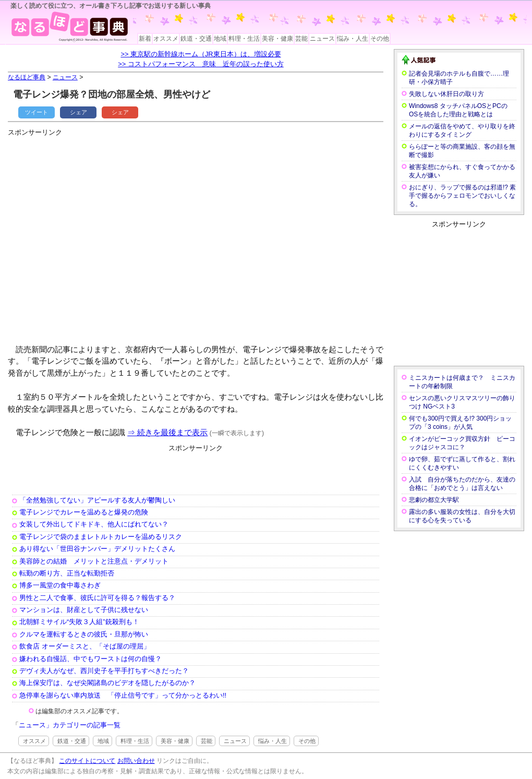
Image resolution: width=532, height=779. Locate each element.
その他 (380, 39)
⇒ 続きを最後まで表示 (167, 432)
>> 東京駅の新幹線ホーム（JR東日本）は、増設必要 (201, 54)
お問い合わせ (136, 761)
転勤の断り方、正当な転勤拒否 (67, 573)
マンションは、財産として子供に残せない (84, 610)
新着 (145, 39)
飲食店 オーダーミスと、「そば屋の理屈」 (85, 646)
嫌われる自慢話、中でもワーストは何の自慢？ (90, 659)
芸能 (301, 39)
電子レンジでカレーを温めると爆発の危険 (84, 512)
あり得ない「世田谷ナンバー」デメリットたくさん (97, 549)
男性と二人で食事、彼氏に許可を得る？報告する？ (97, 598)
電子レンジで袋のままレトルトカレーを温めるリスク (101, 537)
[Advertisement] (98, 236)
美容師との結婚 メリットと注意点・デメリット (94, 561)
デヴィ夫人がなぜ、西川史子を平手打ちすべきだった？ (104, 671)
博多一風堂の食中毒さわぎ (60, 585)
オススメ (166, 39)
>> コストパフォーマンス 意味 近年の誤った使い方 (201, 64)
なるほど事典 (27, 77)
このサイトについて (87, 761)
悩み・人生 (353, 39)
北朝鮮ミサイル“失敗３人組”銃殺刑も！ (79, 622)
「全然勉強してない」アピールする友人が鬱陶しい (97, 500)
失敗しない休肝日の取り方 (446, 94)
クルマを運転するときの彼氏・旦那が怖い (84, 634)
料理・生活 (244, 39)
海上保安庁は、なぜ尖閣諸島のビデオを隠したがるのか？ (107, 683)
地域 (220, 39)
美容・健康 (277, 39)
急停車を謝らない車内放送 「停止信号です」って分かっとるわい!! (123, 695)
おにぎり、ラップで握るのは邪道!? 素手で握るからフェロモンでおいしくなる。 (462, 196)
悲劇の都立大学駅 (434, 500)
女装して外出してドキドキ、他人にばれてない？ (94, 524)
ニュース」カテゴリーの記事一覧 (70, 725)
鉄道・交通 (196, 39)
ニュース (322, 39)
